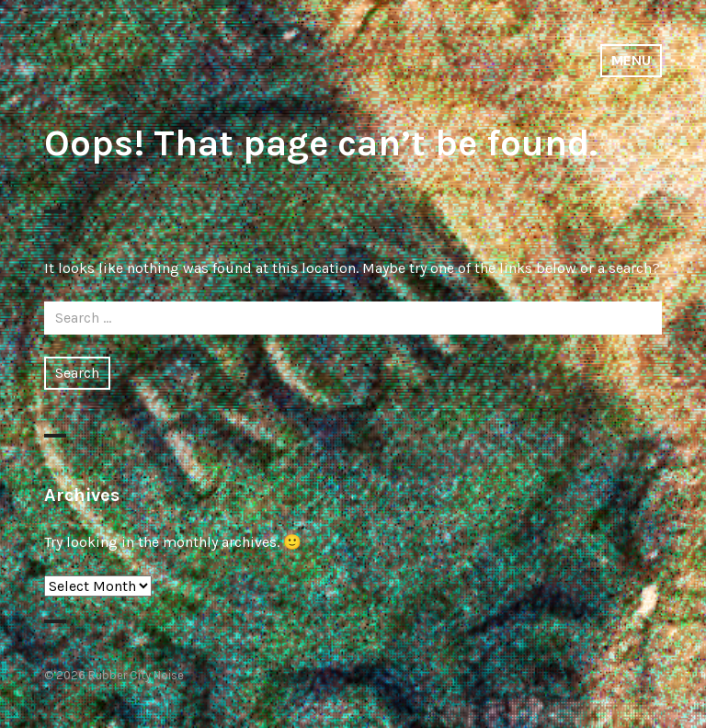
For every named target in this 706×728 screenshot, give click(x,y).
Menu (631, 60)
